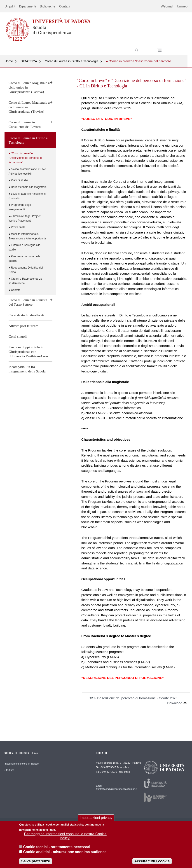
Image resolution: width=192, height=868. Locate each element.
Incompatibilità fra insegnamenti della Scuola (27, 369)
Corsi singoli (18, 336)
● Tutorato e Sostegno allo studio (25, 247)
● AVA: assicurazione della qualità (25, 259)
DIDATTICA (29, 61)
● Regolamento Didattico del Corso (26, 270)
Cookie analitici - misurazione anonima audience (65, 853)
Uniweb (182, 6)
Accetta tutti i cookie (152, 862)
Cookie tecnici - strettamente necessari (57, 848)
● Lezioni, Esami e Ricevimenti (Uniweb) (27, 196)
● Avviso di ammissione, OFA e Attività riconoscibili (27, 171)
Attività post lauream (23, 326)
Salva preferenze (36, 862)
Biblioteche (48, 6)
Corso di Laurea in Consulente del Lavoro (25, 124)
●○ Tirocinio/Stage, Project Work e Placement (25, 218)
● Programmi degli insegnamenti (20, 207)
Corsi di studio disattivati (26, 315)
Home (9, 61)
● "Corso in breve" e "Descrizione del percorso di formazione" (25, 158)
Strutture (9, 770)
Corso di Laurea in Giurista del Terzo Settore (28, 302)
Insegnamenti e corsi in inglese (22, 764)
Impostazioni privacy (96, 818)
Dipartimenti (27, 6)
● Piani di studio (18, 180)
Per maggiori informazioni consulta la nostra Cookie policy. (65, 837)
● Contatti (14, 290)
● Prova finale (17, 227)
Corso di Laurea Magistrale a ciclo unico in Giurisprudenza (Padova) (29, 87)
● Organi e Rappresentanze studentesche (25, 281)
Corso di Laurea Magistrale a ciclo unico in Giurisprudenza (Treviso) (29, 107)
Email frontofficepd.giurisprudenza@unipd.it (115, 787)
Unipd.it (10, 6)
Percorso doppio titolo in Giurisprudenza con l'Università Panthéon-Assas (28, 352)
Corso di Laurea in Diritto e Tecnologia (71, 61)
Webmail (167, 6)
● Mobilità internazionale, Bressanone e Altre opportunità (27, 236)
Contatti (65, 6)
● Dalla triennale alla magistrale (28, 187)
